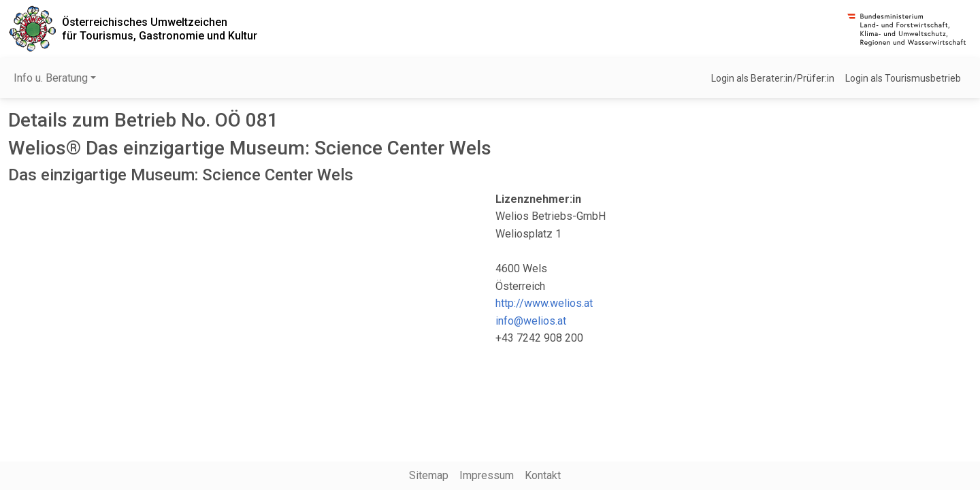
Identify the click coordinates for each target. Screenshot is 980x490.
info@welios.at (531, 321)
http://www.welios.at (544, 303)
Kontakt (543, 475)
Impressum (487, 475)
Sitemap (429, 475)
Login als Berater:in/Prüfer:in (773, 78)
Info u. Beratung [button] (51, 78)
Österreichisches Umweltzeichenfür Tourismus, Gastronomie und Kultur (160, 29)
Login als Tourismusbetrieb (903, 78)
